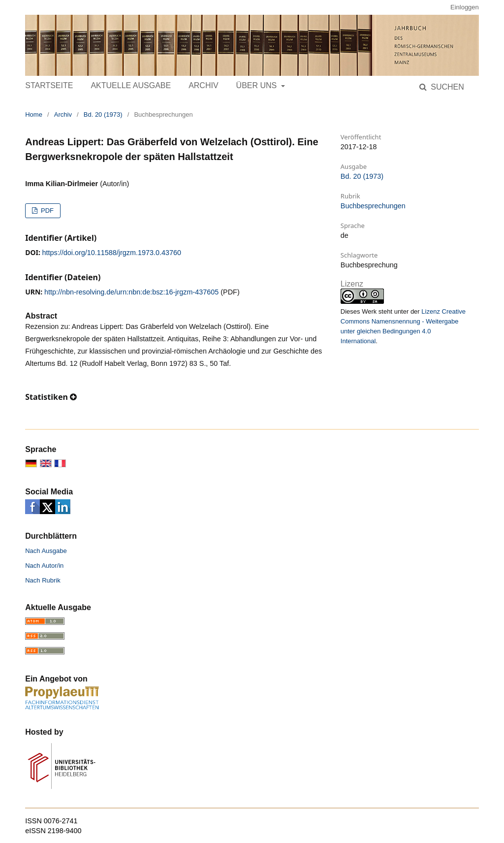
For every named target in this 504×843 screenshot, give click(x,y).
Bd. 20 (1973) (103, 114)
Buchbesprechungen (373, 206)
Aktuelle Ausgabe (131, 85)
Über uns (258, 85)
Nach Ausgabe (46, 551)
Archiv (203, 85)
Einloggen (465, 7)
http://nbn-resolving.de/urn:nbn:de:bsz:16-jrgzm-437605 (131, 292)
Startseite (49, 85)
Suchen (446, 87)
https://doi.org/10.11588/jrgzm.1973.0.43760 (112, 253)
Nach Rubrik (43, 580)
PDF (46, 211)
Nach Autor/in (44, 566)
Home (34, 114)
